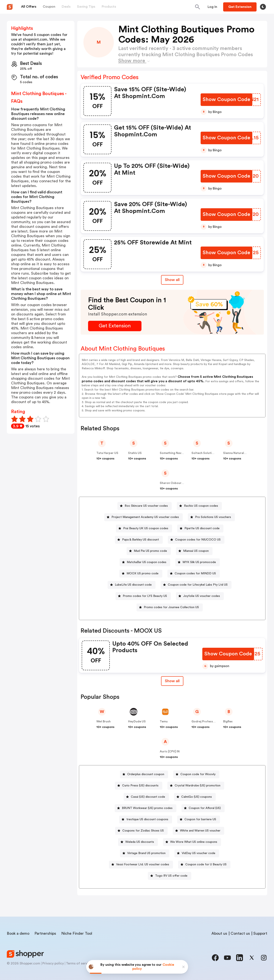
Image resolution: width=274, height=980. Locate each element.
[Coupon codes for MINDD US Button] (194, 574)
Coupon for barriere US (200, 819)
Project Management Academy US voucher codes (145, 517)
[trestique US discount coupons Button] (146, 820)
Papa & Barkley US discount (141, 540)
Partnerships (45, 933)
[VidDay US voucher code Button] (197, 853)
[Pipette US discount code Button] (200, 529)
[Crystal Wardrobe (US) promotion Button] (196, 786)
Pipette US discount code (202, 528)
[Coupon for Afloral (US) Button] (203, 808)
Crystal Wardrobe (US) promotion (198, 786)
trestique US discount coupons (147, 819)
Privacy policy (53, 963)
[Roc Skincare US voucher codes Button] (145, 506)
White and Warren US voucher (200, 831)
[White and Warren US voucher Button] (198, 831)
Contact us (240, 933)
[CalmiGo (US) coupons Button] (195, 797)
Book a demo (18, 933)
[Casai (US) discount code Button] (146, 797)
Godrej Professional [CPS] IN (212, 722)
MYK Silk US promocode (199, 562)
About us (219, 933)
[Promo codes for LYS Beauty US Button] (143, 596)
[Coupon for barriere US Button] (199, 820)
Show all (172, 681)
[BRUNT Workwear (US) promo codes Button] (146, 808)
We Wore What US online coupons (194, 842)
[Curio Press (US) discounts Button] (139, 786)
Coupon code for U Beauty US (206, 864)
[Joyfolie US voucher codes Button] (200, 596)
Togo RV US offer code (171, 876)
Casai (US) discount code (148, 797)
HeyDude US (137, 722)
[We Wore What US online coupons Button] (192, 842)
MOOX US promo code (143, 573)
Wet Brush (103, 722)
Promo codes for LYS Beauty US (145, 596)
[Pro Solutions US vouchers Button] (211, 517)
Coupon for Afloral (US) (205, 808)
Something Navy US (174, 453)
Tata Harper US (107, 453)
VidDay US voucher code (198, 853)
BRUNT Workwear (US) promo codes (147, 808)
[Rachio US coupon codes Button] (199, 506)
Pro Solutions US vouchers (213, 517)
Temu (164, 722)
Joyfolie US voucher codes (202, 596)
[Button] (212, 7)
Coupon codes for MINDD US (195, 573)
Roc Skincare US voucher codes (146, 506)
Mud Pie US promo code (150, 551)
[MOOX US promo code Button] (141, 574)
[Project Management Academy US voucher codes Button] (143, 517)
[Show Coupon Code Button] (226, 100)
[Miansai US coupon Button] (194, 551)
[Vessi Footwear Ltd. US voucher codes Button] (141, 865)
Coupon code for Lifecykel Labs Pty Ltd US (198, 585)
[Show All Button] (172, 681)
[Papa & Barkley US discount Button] (139, 540)
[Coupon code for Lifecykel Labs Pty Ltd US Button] (196, 585)
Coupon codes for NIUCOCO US (198, 540)
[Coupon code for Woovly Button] (196, 774)
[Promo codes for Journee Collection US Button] (170, 607)
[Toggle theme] (263, 7)
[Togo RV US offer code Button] (170, 876)
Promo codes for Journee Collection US (171, 607)
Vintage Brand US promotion (146, 853)
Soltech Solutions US (206, 453)
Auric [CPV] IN (170, 752)
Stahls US (135, 453)
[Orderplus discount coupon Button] (144, 774)
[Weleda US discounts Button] (138, 842)
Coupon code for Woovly (198, 774)
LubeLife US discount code (133, 585)
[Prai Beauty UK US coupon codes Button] (144, 529)
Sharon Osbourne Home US (179, 483)
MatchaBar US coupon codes (147, 562)
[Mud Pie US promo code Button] (149, 551)
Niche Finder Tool (77, 933)
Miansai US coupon (196, 551)
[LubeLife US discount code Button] (132, 585)
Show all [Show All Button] (172, 280)
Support (260, 933)
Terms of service (79, 963)
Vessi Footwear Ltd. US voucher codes (143, 864)
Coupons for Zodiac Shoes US (143, 831)
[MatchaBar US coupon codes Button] (145, 562)
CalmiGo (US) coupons (197, 797)
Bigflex (228, 722)
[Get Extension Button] (115, 326)
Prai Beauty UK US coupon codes (146, 528)
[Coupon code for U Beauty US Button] (204, 865)
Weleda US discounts (140, 842)
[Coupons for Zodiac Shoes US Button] (141, 831)
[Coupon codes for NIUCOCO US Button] (196, 540)
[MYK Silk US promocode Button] (198, 562)
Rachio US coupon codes (201, 506)
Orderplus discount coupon (146, 774)
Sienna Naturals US (237, 453)
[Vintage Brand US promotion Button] (145, 853)
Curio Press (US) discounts (140, 786)
